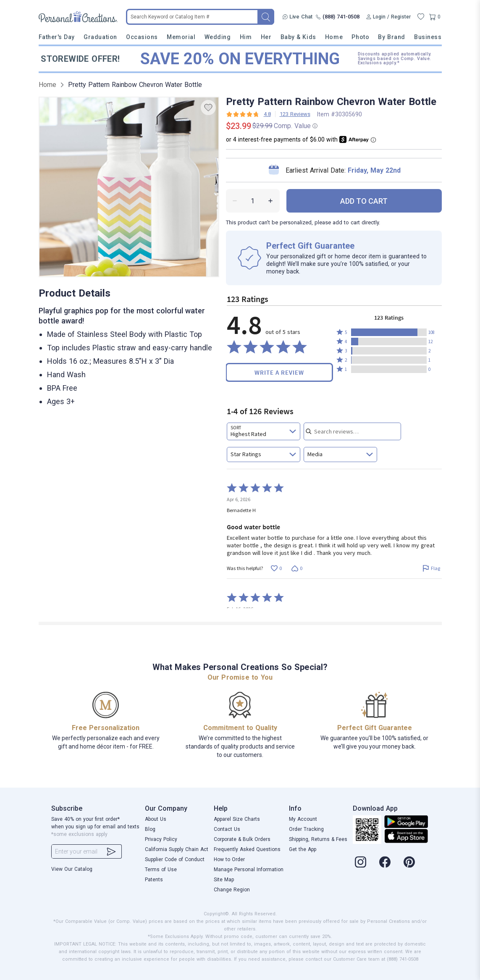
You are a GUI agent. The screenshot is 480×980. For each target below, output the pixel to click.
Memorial (181, 37)
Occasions (142, 37)
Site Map (224, 880)
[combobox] (264, 431)
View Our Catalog (72, 869)
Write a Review (279, 372)
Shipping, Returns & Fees (318, 839)
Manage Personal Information (249, 870)
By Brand (391, 37)
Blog (150, 829)
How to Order (229, 859)
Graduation (100, 37)
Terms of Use (161, 870)
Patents (154, 880)
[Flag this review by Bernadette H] (431, 569)
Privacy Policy (161, 839)
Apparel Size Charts (237, 819)
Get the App (303, 849)
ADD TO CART (364, 201)
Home (334, 37)
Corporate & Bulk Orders (242, 839)
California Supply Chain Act (177, 849)
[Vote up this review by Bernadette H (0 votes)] (277, 569)
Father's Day (57, 37)
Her (266, 37)
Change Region (232, 890)
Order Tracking (306, 829)
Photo (360, 37)
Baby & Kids (298, 37)
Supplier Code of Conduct (175, 859)
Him (246, 37)
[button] (389, 332)
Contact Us (227, 829)
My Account (303, 819)
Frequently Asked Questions (247, 849)
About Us (156, 819)
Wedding (218, 37)
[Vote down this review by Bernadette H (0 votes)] (297, 569)
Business (428, 37)
